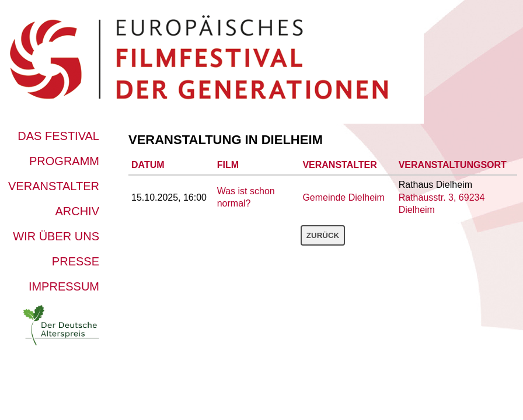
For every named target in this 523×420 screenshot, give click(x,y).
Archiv (77, 211)
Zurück (323, 235)
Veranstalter (54, 186)
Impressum (64, 286)
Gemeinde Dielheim (344, 197)
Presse (76, 261)
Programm (64, 161)
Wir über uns (56, 236)
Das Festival (58, 136)
